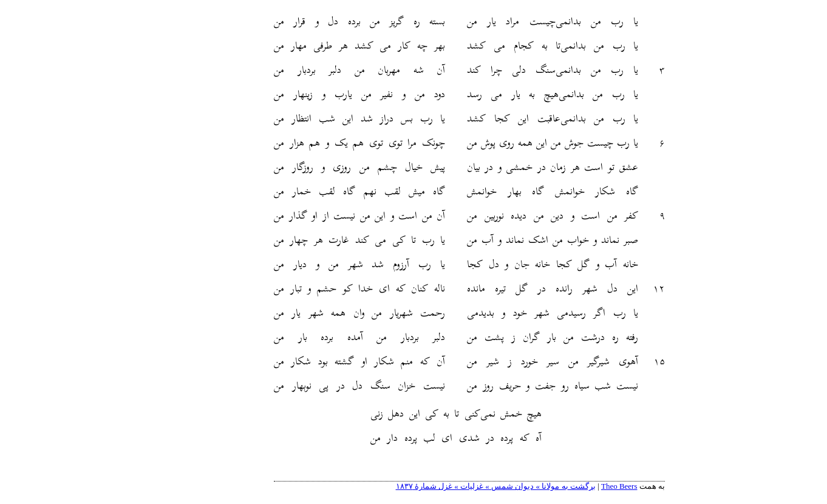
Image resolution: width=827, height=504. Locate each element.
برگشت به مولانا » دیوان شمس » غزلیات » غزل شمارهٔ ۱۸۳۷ (440, 486)
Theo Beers (563, 486)
